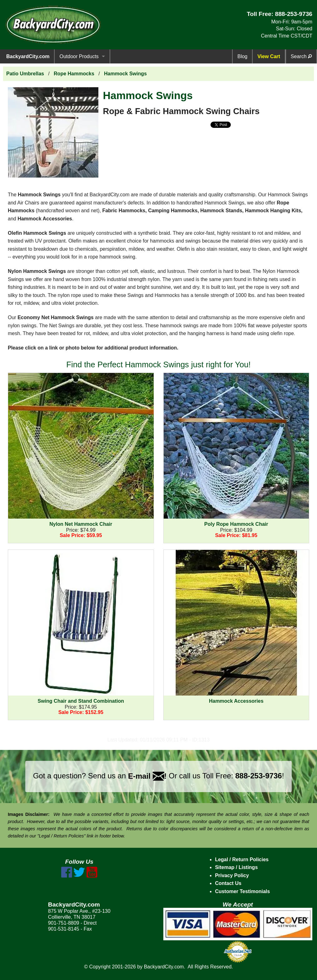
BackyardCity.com (28, 56)
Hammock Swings (125, 74)
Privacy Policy (232, 875)
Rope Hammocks (74, 74)
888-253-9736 (294, 14)
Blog (242, 56)
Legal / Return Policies (242, 859)
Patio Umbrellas (25, 74)
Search (301, 56)
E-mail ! (147, 776)
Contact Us (228, 883)
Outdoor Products (79, 56)
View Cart (269, 56)
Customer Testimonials (242, 891)
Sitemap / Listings (236, 867)
